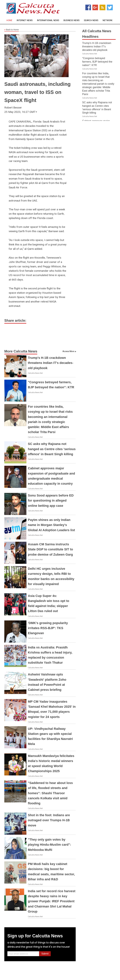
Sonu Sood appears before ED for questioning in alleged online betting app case (51, 500)
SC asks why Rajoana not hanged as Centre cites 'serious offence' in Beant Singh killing (52, 449)
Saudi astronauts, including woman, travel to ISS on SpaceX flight (37, 92)
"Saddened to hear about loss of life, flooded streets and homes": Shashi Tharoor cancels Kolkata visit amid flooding (50, 793)
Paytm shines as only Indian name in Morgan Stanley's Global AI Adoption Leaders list (51, 525)
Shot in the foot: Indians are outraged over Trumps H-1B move (49, 820)
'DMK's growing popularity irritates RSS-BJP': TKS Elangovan (48, 628)
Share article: (15, 320)
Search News (91, 20)
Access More (68, 351)
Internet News (25, 20)
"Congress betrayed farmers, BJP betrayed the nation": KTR (97, 62)
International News (48, 20)
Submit (45, 954)
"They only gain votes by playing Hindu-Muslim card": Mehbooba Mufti (49, 845)
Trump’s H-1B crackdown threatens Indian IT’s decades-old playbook (51, 363)
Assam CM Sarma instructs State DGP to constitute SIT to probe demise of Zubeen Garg (50, 549)
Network (108, 20)
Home (9, 20)
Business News (72, 20)
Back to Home (12, 30)
